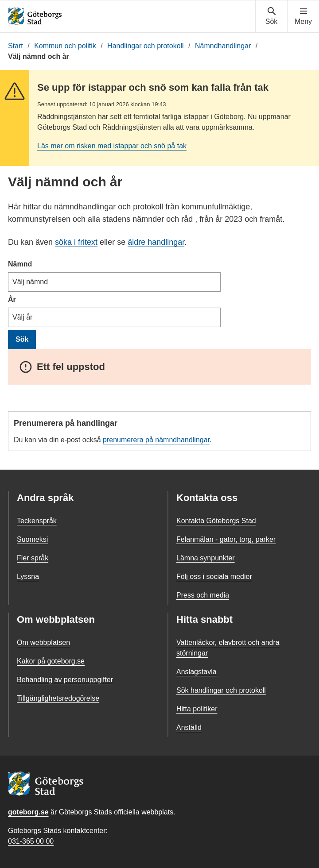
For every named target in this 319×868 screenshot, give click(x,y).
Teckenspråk (37, 521)
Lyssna (28, 577)
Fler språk (33, 558)
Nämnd (20, 264)
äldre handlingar (156, 242)
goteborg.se (28, 812)
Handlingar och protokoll (146, 46)
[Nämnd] (114, 282)
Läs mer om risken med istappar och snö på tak (112, 146)
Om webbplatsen (43, 642)
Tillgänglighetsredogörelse (58, 698)
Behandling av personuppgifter (65, 680)
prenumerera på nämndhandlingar (156, 440)
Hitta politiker (197, 709)
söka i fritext (76, 242)
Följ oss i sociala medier (214, 577)
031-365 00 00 (31, 841)
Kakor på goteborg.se (51, 661)
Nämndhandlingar (223, 46)
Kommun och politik (65, 46)
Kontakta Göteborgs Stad (216, 521)
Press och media (203, 595)
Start (16, 46)
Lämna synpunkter (206, 558)
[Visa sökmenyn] (271, 16)
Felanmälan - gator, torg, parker (226, 539)
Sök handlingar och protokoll (221, 690)
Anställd (189, 727)
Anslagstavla (196, 672)
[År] (114, 317)
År (12, 299)
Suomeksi (32, 539)
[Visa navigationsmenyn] (303, 16)
